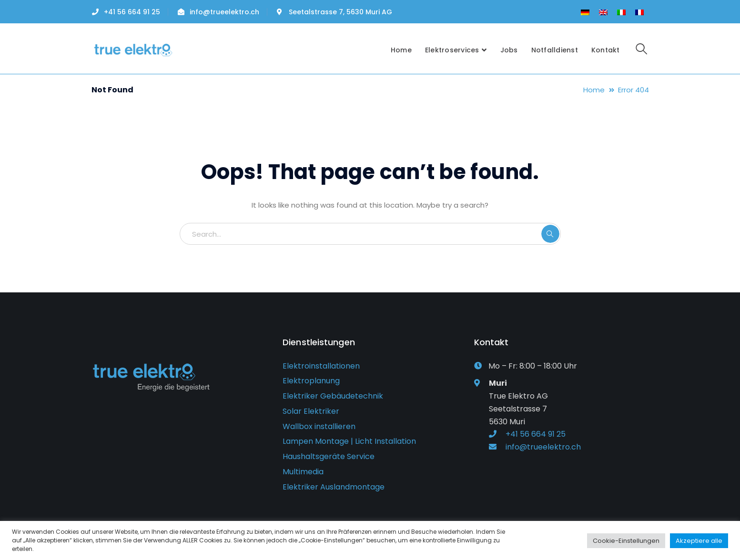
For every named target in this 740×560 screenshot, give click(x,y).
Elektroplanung (311, 381)
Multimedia (303, 472)
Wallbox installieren (319, 426)
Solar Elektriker (311, 411)
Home (594, 90)
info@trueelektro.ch (224, 12)
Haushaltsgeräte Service (329, 456)
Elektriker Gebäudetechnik (333, 396)
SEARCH (550, 234)
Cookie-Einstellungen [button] (626, 541)
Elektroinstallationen (321, 366)
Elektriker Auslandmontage (334, 487)
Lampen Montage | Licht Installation (349, 441)
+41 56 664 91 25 (132, 12)
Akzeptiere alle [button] (699, 541)
